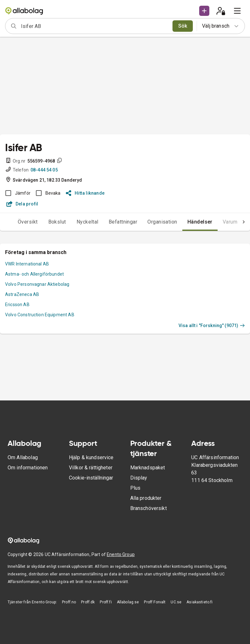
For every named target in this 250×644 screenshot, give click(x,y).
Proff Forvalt (155, 602)
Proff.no (69, 602)
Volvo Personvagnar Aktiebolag (37, 284)
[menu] (237, 11)
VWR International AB (27, 264)
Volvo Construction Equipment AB (40, 315)
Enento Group (121, 554)
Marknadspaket (148, 468)
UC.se (176, 602)
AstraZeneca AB (22, 294)
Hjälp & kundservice (91, 457)
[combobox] (95, 26)
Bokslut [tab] (57, 222)
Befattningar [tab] (123, 222)
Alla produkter (146, 498)
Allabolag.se (128, 602)
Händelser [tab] (200, 222)
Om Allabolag (23, 457)
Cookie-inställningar (91, 478)
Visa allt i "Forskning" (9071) (212, 325)
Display (139, 478)
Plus (135, 488)
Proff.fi (106, 602)
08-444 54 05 (44, 170)
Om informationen (28, 468)
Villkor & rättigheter (91, 468)
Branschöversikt (149, 508)
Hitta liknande (85, 193)
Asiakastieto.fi (199, 602)
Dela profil (22, 204)
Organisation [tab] (162, 222)
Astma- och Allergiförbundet (34, 274)
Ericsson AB (17, 305)
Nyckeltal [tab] (88, 222)
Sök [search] (183, 26)
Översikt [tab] (28, 222)
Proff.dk (88, 602)
